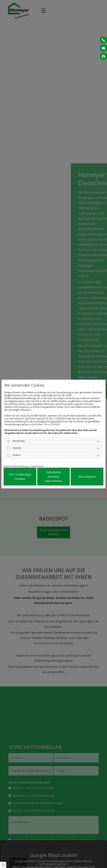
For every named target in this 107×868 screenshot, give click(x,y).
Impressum (37, 465)
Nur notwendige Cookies (20, 477)
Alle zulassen (87, 477)
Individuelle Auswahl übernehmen (54, 477)
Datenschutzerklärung (16, 465)
